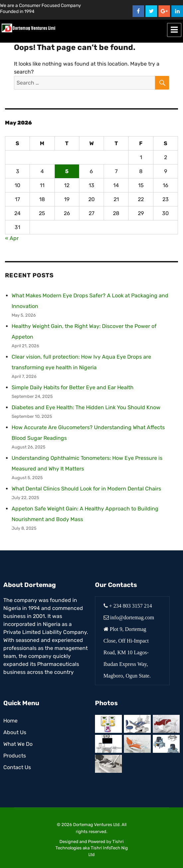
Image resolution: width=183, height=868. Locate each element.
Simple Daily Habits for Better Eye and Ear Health (73, 387)
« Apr (12, 238)
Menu (174, 30)
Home (10, 721)
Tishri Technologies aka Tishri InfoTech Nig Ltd (92, 848)
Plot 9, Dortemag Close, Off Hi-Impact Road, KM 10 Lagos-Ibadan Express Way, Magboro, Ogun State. (127, 652)
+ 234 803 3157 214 (131, 606)
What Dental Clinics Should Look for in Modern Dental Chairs (86, 489)
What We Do (18, 744)
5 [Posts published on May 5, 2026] (67, 171)
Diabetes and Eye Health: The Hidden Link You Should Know (86, 407)
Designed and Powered (82, 842)
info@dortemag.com (132, 617)
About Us (15, 732)
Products (15, 756)
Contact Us (17, 767)
